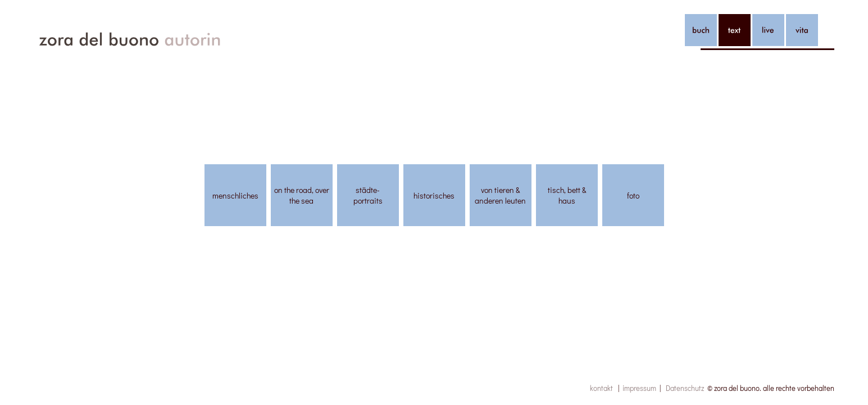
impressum (639, 388)
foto (633, 195)
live (768, 30)
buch (701, 30)
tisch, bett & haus (567, 195)
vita (802, 30)
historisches (434, 195)
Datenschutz (685, 388)
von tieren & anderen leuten (500, 195)
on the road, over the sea (302, 195)
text (735, 30)
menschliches (235, 195)
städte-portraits (368, 195)
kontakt (601, 388)
